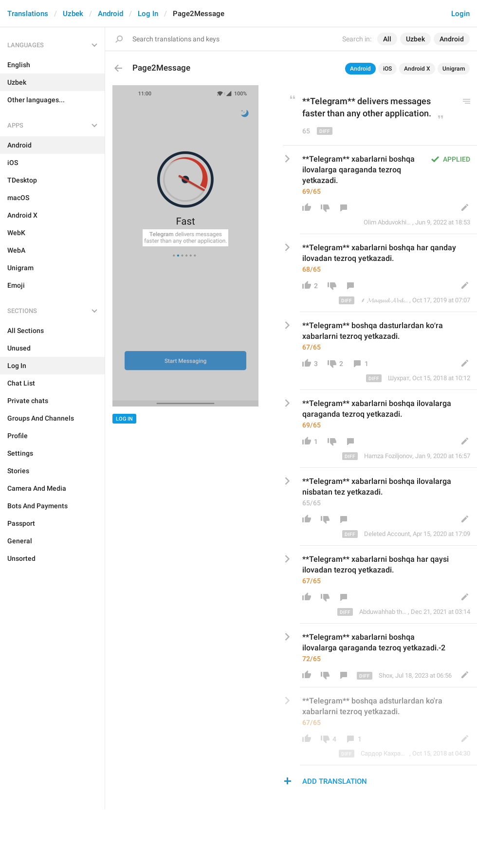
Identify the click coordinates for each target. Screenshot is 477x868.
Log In (148, 14)
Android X (417, 69)
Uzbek (73, 14)
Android (110, 14)
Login (460, 14)
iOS (387, 69)
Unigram (454, 69)
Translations (28, 14)
